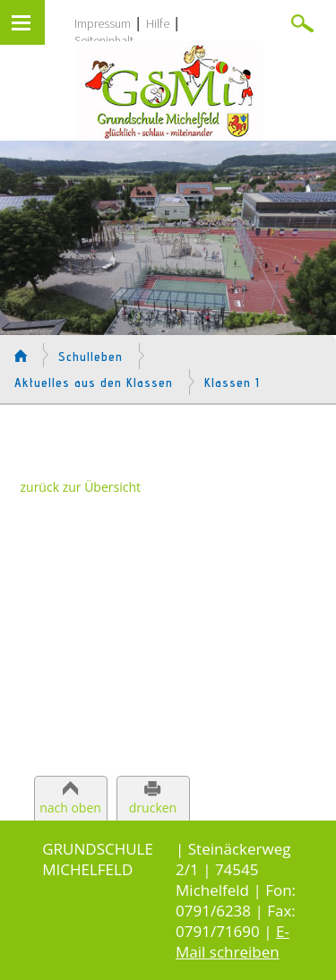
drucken (153, 808)
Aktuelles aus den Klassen (94, 383)
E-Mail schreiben (233, 941)
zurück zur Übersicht (81, 487)
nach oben (70, 808)
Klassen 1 (232, 383)
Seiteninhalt (104, 40)
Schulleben (90, 357)
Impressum (103, 23)
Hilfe (158, 23)
